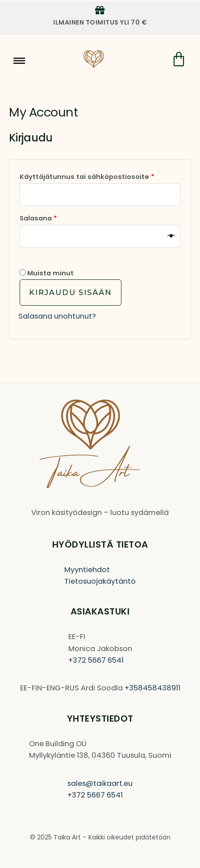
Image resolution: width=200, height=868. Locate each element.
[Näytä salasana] (171, 236)
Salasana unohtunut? (57, 316)
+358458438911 (152, 688)
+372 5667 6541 (96, 660)
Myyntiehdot (87, 570)
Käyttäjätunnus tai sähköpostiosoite (100, 176)
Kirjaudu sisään (71, 292)
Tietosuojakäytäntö (100, 581)
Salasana (56, 217)
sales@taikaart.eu (100, 783)
